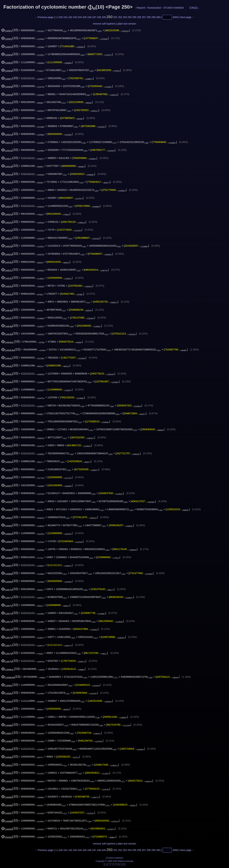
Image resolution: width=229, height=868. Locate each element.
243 (75, 17)
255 (134, 17)
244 (80, 17)
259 (153, 17)
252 (120, 17)
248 (99, 17)
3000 (176, 17)
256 (139, 17)
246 (89, 17)
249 (104, 17)
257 (144, 17)
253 (125, 17)
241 (65, 17)
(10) (10, 30)
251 (115, 17)
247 (94, 17)
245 (84, 17)
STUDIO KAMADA (174, 8)
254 (129, 17)
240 (61, 17)
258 (149, 17)
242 (70, 17)
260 (158, 17)
